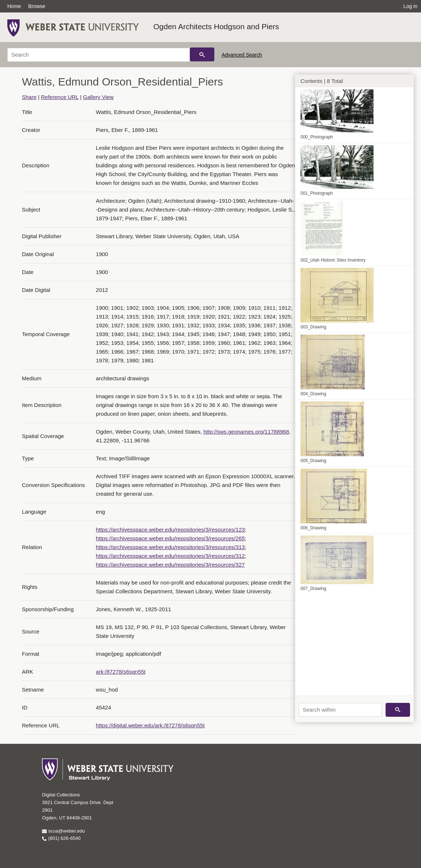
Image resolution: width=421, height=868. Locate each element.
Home (14, 6)
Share (29, 97)
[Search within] (340, 710)
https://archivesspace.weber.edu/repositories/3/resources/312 (171, 556)
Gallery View (98, 97)
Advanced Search (242, 55)
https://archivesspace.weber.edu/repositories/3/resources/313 (171, 547)
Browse (37, 6)
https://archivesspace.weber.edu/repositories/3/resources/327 (171, 565)
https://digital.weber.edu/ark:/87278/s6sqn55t (150, 725)
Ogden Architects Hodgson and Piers (216, 26)
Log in (410, 6)
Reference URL (60, 97)
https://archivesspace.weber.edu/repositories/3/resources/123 (171, 530)
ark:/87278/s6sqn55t (121, 672)
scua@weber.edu (63, 831)
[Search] (99, 55)
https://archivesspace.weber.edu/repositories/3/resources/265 (171, 538)
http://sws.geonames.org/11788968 (246, 432)
